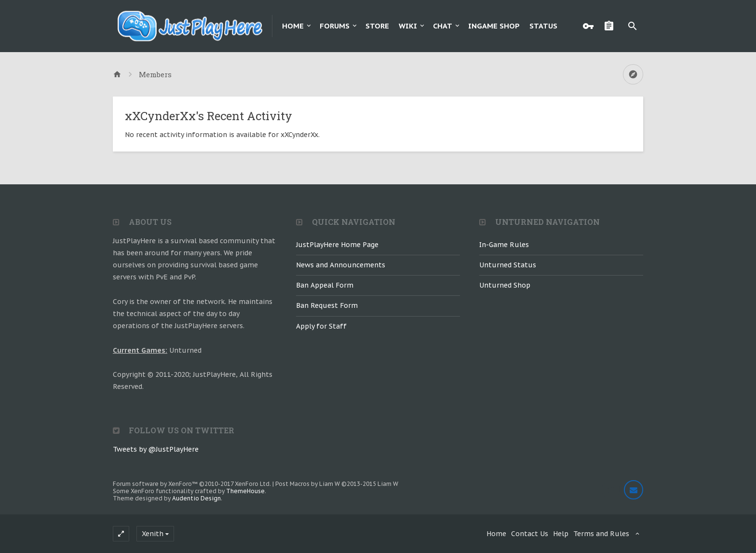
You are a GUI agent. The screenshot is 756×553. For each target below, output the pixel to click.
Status (543, 26)
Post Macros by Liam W (337, 484)
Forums (335, 26)
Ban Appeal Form (325, 285)
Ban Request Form (327, 305)
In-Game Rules (504, 245)
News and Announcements (341, 265)
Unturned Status (508, 265)
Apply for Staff (321, 326)
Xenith (153, 534)
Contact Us (530, 534)
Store (377, 26)
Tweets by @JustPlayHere (156, 449)
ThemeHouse (245, 491)
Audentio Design (196, 498)
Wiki (408, 26)
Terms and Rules (601, 534)
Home (293, 26)
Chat (443, 26)
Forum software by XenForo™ (192, 484)
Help (561, 534)
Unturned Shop (505, 285)
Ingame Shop (494, 26)
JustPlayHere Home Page (337, 245)
